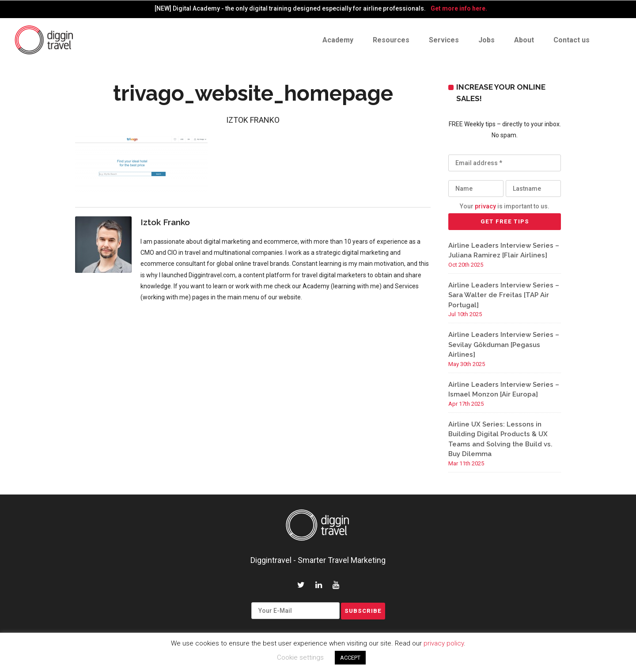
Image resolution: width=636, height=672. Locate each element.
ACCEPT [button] (350, 658)
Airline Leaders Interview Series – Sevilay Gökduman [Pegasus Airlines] (504, 345)
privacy (485, 206)
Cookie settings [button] (300, 657)
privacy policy (444, 643)
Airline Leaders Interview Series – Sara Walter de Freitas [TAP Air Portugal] (504, 295)
